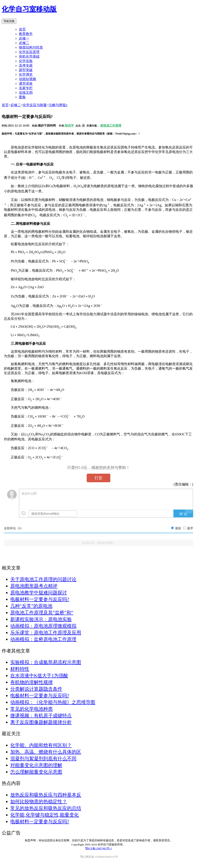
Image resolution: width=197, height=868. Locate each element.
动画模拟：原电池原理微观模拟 (43, 626)
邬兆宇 (69, 126)
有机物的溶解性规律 (32, 682)
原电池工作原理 (111, 126)
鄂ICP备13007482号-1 (98, 848)
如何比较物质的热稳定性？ (39, 801)
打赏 (98, 478)
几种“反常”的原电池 (31, 606)
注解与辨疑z (58, 105)
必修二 (16, 105)
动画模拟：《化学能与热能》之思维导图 (53, 702)
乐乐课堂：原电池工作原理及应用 (46, 633)
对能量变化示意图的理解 (36, 765)
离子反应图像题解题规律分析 (41, 722)
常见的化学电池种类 (32, 709)
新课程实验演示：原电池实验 (41, 619)
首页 (22, 29)
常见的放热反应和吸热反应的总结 (46, 808)
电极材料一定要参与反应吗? (40, 599)
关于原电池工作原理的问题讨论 (43, 579)
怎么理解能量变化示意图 (36, 772)
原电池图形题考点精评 (34, 586)
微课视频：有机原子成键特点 (41, 716)
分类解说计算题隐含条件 (36, 689)
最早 (190, 528)
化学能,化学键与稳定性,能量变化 (45, 815)
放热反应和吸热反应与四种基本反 (46, 795)
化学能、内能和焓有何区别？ (41, 745)
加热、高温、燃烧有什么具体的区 (46, 752)
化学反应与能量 (35, 105)
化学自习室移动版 (29, 9)
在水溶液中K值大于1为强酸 (39, 676)
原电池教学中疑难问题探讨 (39, 593)
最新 (178, 528)
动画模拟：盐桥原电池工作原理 (43, 639)
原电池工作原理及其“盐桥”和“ (42, 613)
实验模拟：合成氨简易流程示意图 (46, 662)
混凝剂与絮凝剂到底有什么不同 (43, 759)
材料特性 (20, 669)
